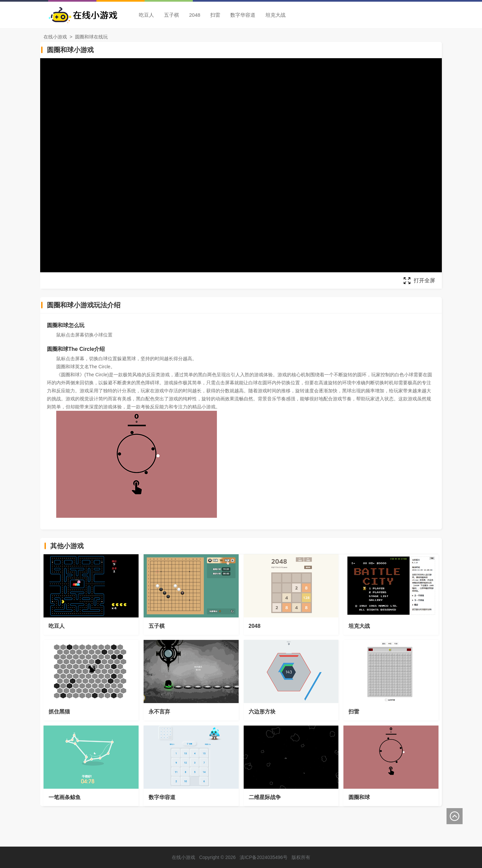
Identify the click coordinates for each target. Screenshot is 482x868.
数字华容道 (243, 15)
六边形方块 (262, 712)
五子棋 (172, 15)
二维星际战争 (265, 797)
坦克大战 (275, 15)
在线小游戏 (55, 37)
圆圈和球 (359, 797)
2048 (195, 15)
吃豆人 (146, 15)
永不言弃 (159, 712)
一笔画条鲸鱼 (65, 797)
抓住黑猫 (59, 712)
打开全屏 (424, 280)
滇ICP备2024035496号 (264, 857)
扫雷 (215, 15)
